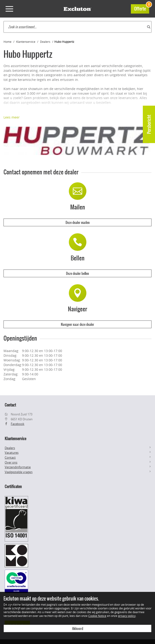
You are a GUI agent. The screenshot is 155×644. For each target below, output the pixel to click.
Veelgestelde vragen (19, 472)
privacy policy (127, 616)
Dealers (45, 42)
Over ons (11, 462)
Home (7, 42)
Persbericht (149, 124)
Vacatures (12, 453)
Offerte (142, 8)
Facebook (18, 424)
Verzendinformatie (18, 467)
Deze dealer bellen (77, 273)
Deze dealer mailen (78, 223)
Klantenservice (26, 42)
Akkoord (78, 629)
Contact (10, 457)
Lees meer (12, 117)
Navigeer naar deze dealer (77, 324)
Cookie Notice (97, 616)
